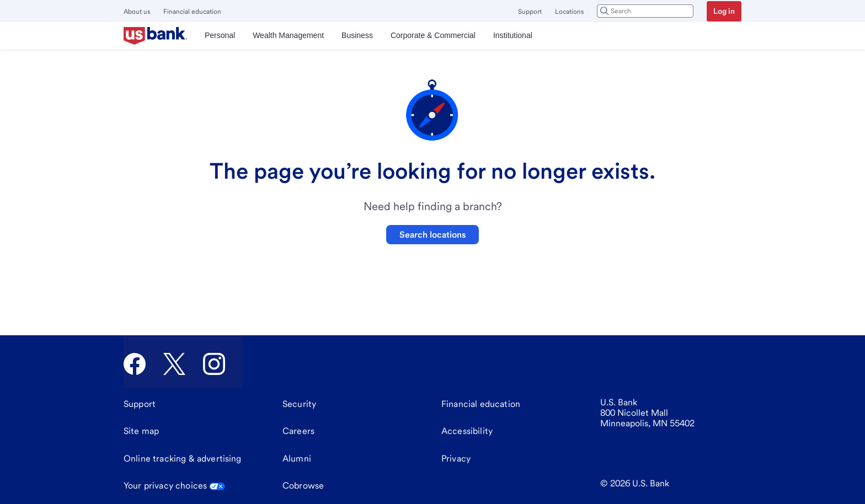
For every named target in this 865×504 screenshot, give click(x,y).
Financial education (192, 12)
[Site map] (141, 431)
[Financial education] (481, 404)
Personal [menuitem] (220, 35)
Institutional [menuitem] (513, 35)
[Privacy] (456, 459)
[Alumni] (297, 459)
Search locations (432, 235)
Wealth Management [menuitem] (288, 35)
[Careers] (298, 431)
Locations (569, 12)
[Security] (299, 404)
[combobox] (645, 11)
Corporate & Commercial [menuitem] (433, 35)
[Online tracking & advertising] (183, 459)
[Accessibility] (467, 431)
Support (530, 12)
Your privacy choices (174, 486)
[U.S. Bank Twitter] (174, 364)
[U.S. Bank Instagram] (214, 364)
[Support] (140, 404)
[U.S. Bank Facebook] (135, 364)
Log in (724, 11)
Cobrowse (303, 486)
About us (137, 12)
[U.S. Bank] (155, 36)
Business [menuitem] (357, 35)
